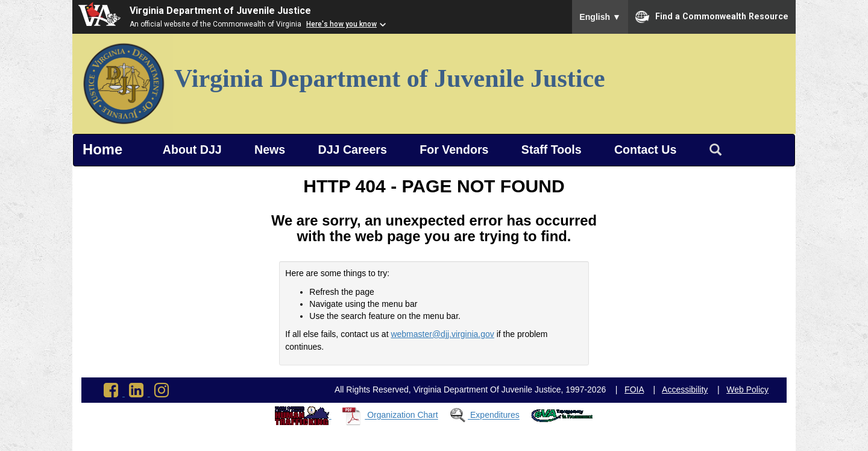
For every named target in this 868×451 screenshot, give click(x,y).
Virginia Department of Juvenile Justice (220, 11)
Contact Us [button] (645, 150)
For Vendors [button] (454, 150)
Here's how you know (341, 24)
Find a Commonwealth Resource (712, 17)
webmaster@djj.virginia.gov (442, 334)
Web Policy (747, 389)
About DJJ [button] (192, 150)
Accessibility (685, 389)
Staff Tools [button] (552, 150)
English (600, 17)
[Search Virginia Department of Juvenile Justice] (715, 150)
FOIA (634, 389)
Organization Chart (403, 415)
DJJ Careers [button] (353, 150)
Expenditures (495, 415)
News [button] (270, 150)
